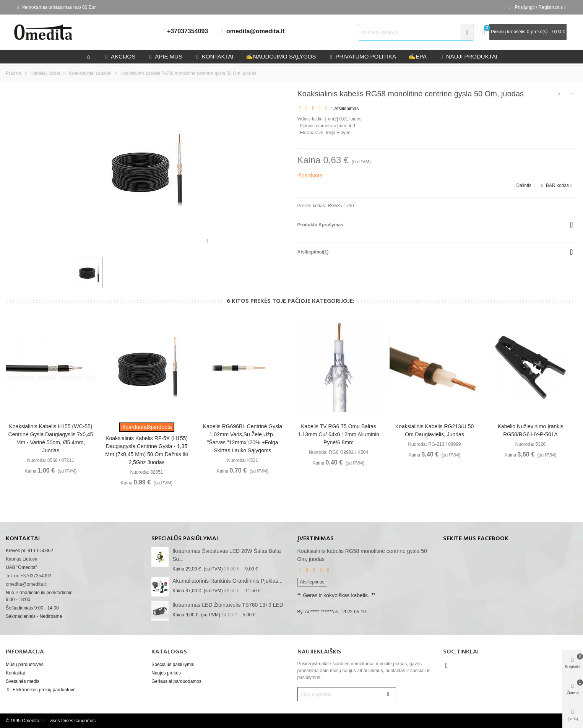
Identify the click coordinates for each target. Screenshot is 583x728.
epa (417, 56)
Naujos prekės (166, 673)
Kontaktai (15, 673)
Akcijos (119, 56)
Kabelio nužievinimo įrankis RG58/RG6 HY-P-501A (531, 430)
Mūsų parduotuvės (25, 665)
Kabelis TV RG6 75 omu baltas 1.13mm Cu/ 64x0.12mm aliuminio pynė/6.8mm (339, 434)
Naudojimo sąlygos (281, 56)
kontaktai (214, 56)
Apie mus (165, 56)
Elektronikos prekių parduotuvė (41, 690)
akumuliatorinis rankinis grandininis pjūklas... (227, 581)
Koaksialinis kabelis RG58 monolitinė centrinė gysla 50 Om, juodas (362, 555)
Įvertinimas (316, 539)
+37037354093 (188, 31)
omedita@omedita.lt (256, 31)
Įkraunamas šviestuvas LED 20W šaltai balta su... (227, 555)
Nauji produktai (468, 56)
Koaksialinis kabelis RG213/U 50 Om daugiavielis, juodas (434, 430)
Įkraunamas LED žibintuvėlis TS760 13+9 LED (228, 605)
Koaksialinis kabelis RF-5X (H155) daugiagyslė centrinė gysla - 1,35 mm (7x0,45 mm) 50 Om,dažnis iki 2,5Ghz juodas (146, 450)
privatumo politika (362, 56)
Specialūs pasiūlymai (185, 539)
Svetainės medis (23, 681)
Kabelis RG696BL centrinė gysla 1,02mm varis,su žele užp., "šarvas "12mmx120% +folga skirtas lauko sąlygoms (243, 438)
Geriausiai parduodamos (176, 681)
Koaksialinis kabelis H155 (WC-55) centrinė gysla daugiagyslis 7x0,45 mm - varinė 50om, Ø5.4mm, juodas (51, 438)
